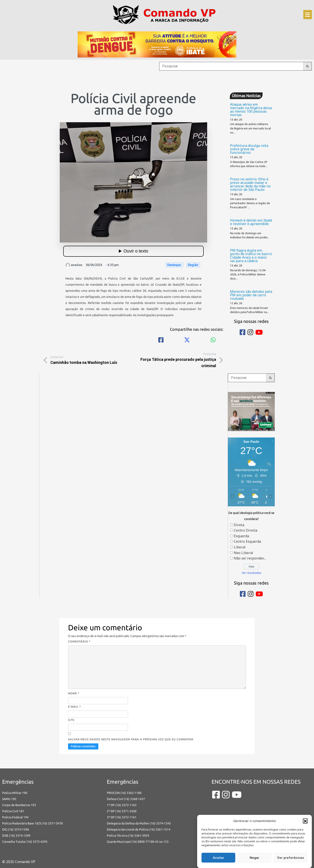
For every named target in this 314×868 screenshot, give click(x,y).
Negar (254, 858)
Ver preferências (291, 858)
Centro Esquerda (247, 541)
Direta (239, 525)
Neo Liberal (243, 553)
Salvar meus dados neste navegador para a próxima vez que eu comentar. (131, 739)
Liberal (240, 547)
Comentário (79, 641)
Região (193, 265)
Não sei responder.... (250, 558)
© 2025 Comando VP (19, 862)
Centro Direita (246, 530)
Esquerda (241, 536)
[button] (305, 821)
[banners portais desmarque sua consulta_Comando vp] (251, 411)
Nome (74, 693)
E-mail (74, 707)
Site (71, 720)
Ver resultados (251, 573)
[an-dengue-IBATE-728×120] (157, 44)
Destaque (174, 265)
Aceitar (218, 858)
